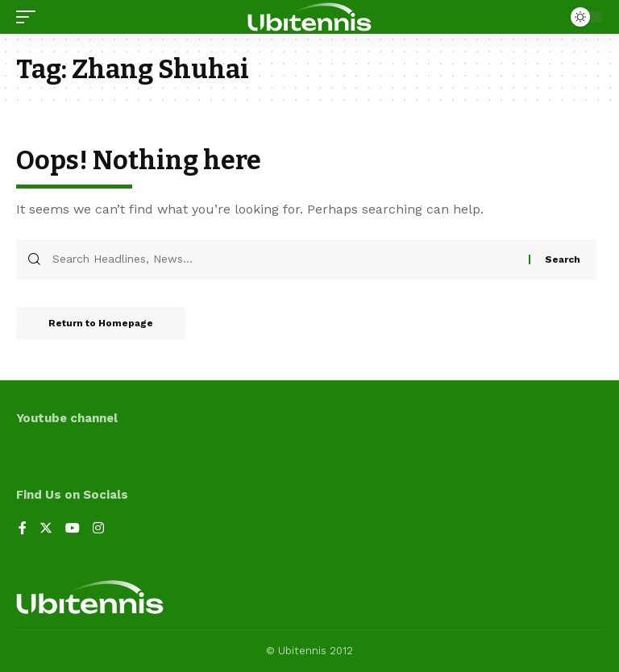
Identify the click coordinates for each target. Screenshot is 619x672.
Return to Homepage (101, 323)
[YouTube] (73, 529)
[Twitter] (46, 529)
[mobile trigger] (30, 17)
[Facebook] (23, 529)
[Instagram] (98, 529)
